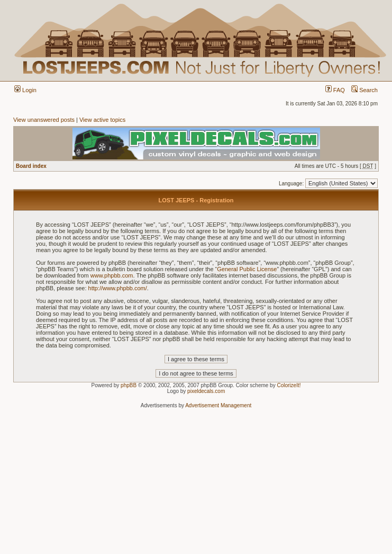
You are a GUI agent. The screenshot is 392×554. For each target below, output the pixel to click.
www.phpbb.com (112, 275)
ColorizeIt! (289, 385)
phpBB (129, 385)
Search (364, 90)
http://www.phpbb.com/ (118, 288)
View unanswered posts (44, 120)
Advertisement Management (218, 405)
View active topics (102, 120)
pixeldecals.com (206, 391)
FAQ (335, 90)
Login (25, 90)
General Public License (247, 269)
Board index (31, 166)
